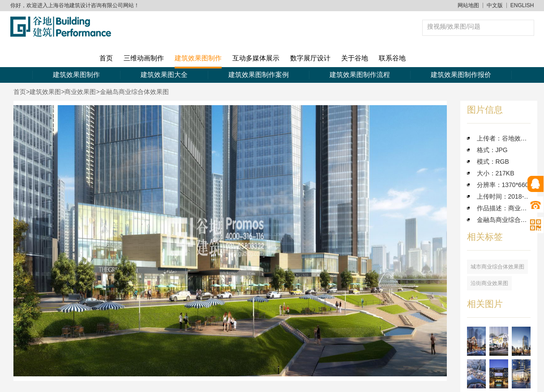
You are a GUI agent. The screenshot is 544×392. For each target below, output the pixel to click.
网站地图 (468, 5)
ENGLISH (522, 5)
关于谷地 (355, 58)
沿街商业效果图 (489, 283)
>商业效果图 (78, 92)
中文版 (495, 5)
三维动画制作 (144, 58)
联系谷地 (392, 58)
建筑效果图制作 (198, 58)
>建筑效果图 (43, 92)
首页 (106, 58)
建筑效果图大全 (164, 75)
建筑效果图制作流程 (360, 75)
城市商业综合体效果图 (497, 267)
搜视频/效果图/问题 (454, 26)
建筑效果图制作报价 (461, 75)
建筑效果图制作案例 (259, 75)
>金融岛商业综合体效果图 (132, 92)
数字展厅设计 (310, 58)
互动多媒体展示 (256, 58)
